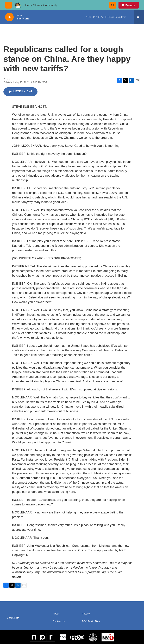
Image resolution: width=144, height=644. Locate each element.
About (56, 614)
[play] (9, 17)
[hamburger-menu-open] (8, 5)
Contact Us (59, 621)
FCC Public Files (91, 621)
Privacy (86, 614)
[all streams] (139, 17)
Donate (130, 5)
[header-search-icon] (113, 5)
